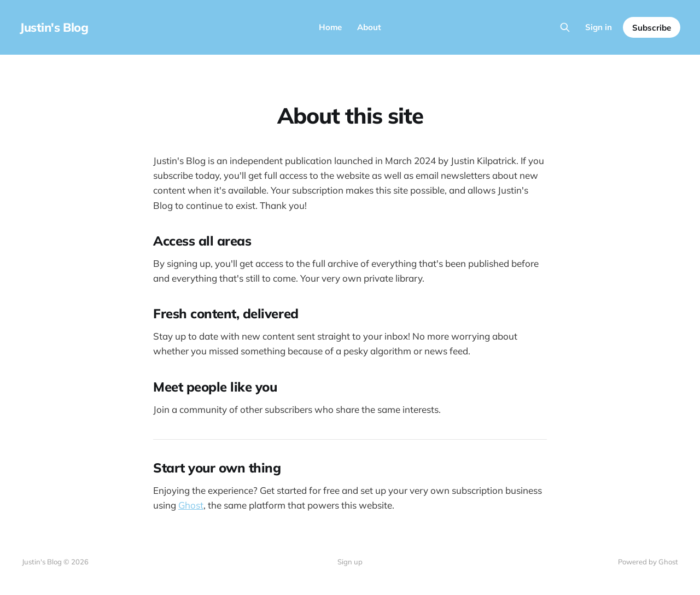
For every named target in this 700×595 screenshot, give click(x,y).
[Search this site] (565, 27)
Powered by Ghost (648, 562)
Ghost (191, 505)
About (369, 27)
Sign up (350, 562)
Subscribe (652, 28)
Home (330, 27)
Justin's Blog (54, 27)
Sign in (599, 27)
